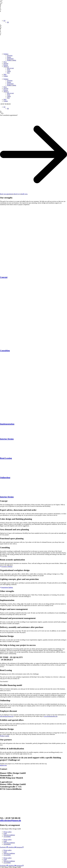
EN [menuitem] (4, 21)
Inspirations (10, 59)
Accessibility (7, 837)
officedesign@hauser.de (7, 716)
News (5, 62)
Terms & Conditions (9, 835)
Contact (6, 76)
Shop (5, 74)
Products (6, 54)
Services (6, 63)
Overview (10, 56)
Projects (6, 65)
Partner (9, 57)
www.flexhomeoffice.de (51, 716)
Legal (5, 833)
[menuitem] (4, 21)
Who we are (10, 68)
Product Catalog (12, 60)
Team (9, 70)
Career (9, 71)
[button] (5, 104)
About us (6, 67)
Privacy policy (8, 832)
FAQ (8, 73)
